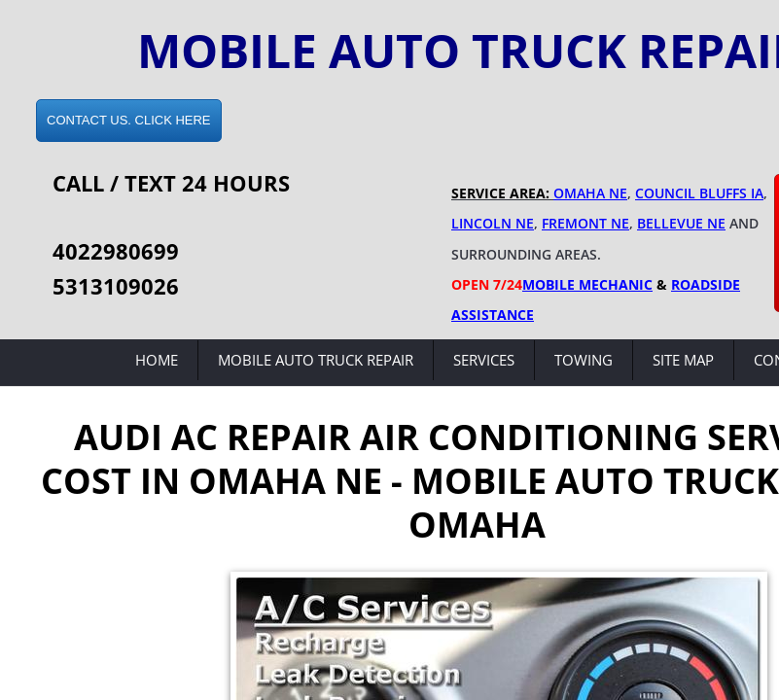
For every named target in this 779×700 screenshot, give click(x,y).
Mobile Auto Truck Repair (316, 360)
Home (157, 360)
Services (484, 360)
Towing (584, 360)
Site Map (683, 360)
